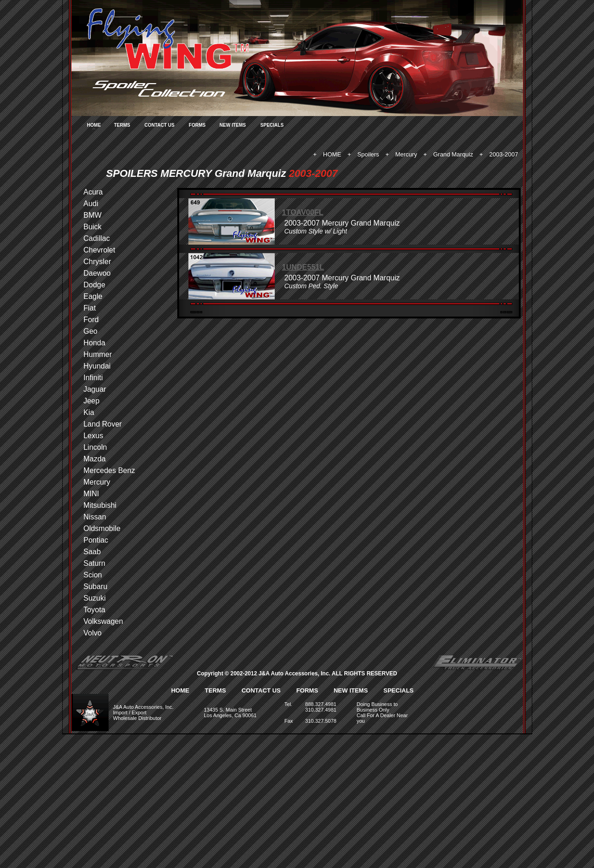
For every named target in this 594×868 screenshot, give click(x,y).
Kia (89, 412)
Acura (93, 192)
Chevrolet (99, 250)
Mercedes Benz (109, 470)
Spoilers (368, 154)
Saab (92, 552)
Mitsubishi (100, 505)
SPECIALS (272, 125)
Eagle (93, 296)
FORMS (197, 125)
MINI (91, 494)
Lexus (94, 436)
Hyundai (97, 366)
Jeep (92, 401)
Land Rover (103, 424)
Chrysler (97, 262)
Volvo (93, 633)
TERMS (122, 125)
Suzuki (95, 598)
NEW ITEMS (233, 125)
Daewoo (97, 273)
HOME (94, 125)
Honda (94, 343)
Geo (90, 331)
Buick (93, 227)
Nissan (95, 517)
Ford (91, 320)
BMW (93, 215)
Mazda (95, 459)
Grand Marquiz (453, 154)
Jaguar (95, 389)
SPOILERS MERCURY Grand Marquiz (196, 173)
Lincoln (95, 447)
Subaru (96, 586)
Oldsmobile (102, 528)
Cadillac (97, 238)
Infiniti (93, 378)
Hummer (98, 354)
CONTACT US (159, 125)
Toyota (94, 610)
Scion (93, 575)
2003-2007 (504, 154)
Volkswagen (103, 621)
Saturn (94, 563)
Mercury (406, 154)
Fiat (90, 308)
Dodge (94, 285)
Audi (91, 204)
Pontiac (96, 540)
